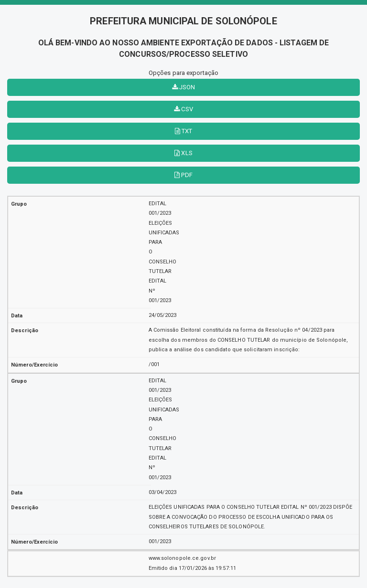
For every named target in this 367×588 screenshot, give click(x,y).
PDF (183, 175)
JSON (184, 87)
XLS (183, 153)
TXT (184, 131)
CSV (183, 109)
